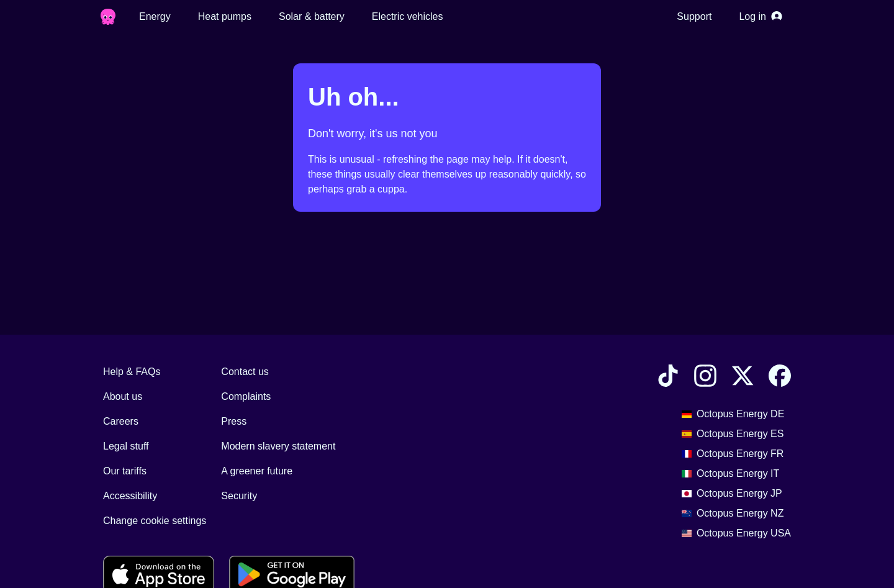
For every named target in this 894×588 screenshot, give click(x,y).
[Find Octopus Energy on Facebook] (780, 378)
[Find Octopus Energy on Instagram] (705, 378)
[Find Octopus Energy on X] (743, 378)
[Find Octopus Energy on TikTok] (668, 378)
